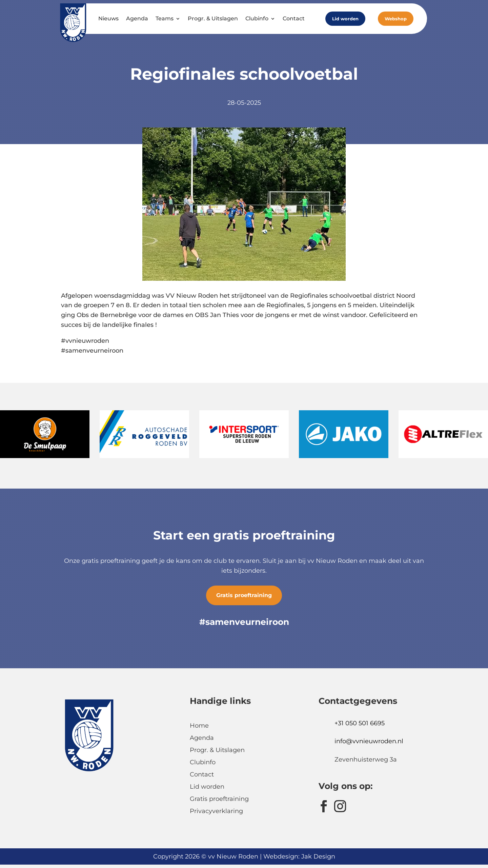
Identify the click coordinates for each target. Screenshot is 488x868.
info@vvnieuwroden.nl (369, 741)
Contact (294, 18)
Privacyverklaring (216, 811)
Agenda (137, 18)
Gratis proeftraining (244, 595)
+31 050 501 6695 (360, 723)
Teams (165, 18)
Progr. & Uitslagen (213, 18)
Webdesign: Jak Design (299, 856)
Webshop (396, 19)
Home (199, 726)
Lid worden (345, 19)
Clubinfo (257, 18)
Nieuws (108, 18)
